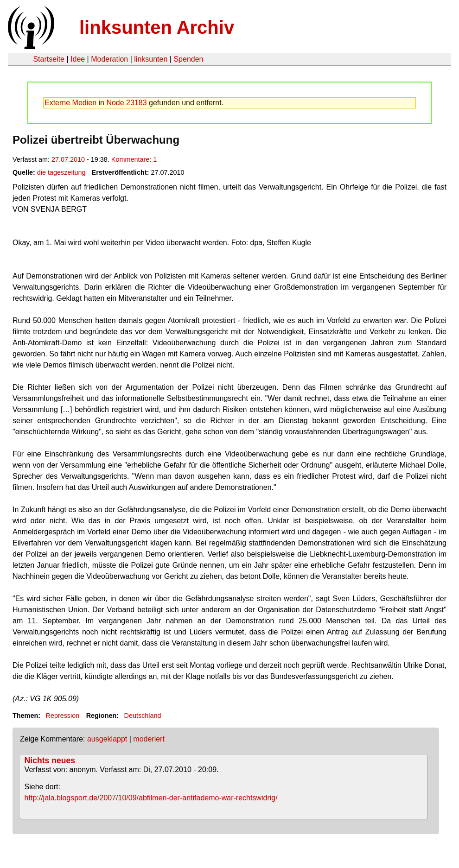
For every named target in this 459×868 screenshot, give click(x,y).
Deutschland (143, 716)
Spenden (188, 59)
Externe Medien (70, 103)
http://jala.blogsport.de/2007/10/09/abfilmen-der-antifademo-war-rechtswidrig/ (151, 798)
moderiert (149, 739)
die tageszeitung (61, 172)
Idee (78, 59)
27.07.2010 (68, 159)
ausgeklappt (107, 739)
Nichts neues (50, 760)
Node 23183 (126, 103)
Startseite (49, 59)
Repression (62, 716)
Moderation (109, 59)
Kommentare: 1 (134, 159)
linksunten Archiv (157, 27)
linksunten (151, 59)
